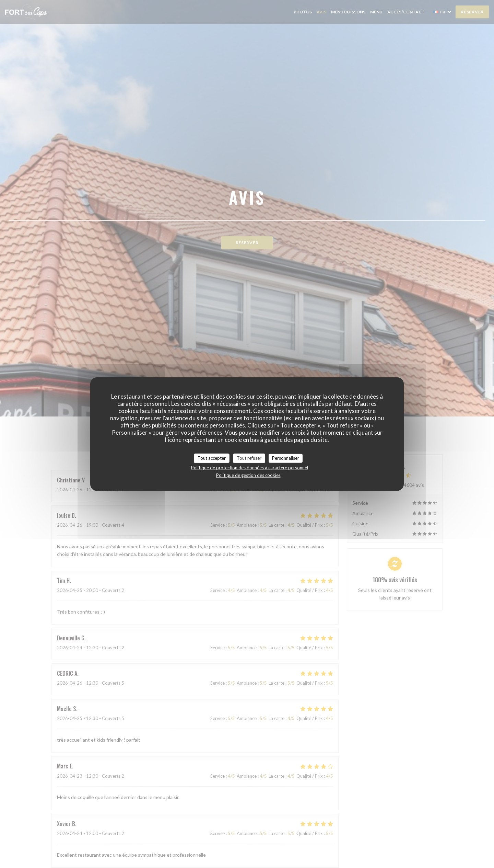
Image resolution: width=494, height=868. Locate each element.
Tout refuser (249, 458)
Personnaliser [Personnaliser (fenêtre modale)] (286, 458)
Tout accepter (212, 458)
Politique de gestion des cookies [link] (248, 475)
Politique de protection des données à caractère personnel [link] (250, 467)
